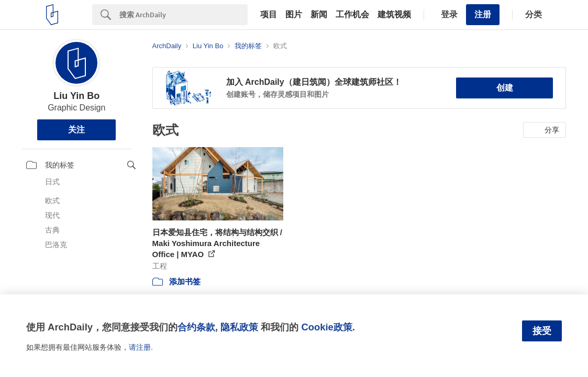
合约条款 (196, 327)
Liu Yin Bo (76, 96)
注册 (483, 14)
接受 (542, 331)
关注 (76, 130)
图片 (294, 15)
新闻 (319, 15)
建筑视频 (394, 15)
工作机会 (352, 15)
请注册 (140, 347)
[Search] (184, 15)
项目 (269, 15)
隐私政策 (239, 327)
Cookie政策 (326, 327)
